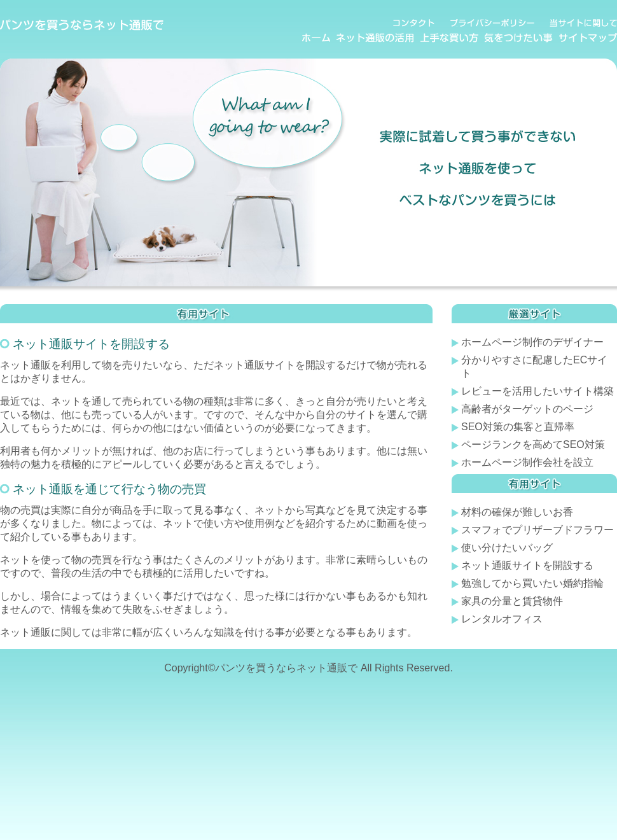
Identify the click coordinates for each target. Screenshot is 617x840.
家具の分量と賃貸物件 (512, 601)
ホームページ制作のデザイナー (532, 342)
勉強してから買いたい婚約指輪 (532, 583)
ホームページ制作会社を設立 (527, 462)
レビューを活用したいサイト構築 (537, 391)
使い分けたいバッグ (507, 548)
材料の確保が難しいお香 (517, 512)
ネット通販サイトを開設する (527, 565)
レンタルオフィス (502, 619)
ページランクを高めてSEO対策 (533, 444)
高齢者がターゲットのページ (527, 409)
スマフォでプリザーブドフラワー (537, 530)
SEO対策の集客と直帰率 (518, 427)
